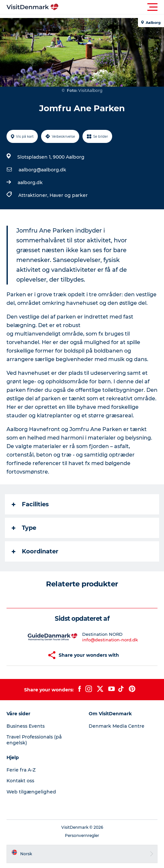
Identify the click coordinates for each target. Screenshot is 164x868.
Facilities (30, 504)
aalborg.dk (30, 182)
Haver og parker (69, 195)
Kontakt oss (20, 781)
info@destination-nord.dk (110, 640)
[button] (111, 7)
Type (24, 528)
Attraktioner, (34, 195)
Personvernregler (82, 835)
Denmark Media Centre (117, 726)
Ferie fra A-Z (21, 770)
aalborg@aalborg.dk (42, 170)
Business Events (26, 726)
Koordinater (35, 551)
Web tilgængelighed (31, 792)
